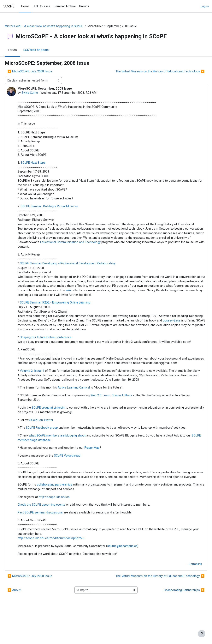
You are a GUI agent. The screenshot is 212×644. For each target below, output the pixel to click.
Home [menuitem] (25, 6)
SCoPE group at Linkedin (58, 426)
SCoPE (9, 6)
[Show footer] (202, 634)
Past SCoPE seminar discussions (50, 542)
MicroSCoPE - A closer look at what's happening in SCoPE (54, 26)
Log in (205, 6)
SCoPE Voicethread (77, 480)
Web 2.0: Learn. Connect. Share (122, 414)
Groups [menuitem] (84, 6)
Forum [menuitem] (22, 50)
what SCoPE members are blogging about (67, 459)
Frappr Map (102, 472)
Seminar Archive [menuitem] (65, 6)
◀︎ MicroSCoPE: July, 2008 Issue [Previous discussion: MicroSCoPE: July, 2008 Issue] (40, 72)
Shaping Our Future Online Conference (56, 345)
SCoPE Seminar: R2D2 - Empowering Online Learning (65, 309)
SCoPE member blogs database (58, 464)
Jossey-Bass (42, 332)
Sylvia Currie (40, 93)
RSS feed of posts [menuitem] (46, 50)
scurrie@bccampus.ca (133, 577)
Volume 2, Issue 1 (42, 388)
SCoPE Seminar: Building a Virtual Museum (59, 210)
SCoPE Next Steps (43, 165)
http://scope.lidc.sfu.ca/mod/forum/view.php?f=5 (61, 569)
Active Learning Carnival (84, 406)
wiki (151, 296)
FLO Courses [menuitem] (42, 6)
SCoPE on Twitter (52, 439)
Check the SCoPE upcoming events (52, 535)
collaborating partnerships (65, 514)
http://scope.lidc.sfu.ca (64, 527)
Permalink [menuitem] (185, 595)
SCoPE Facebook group (52, 447)
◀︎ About (24, 621)
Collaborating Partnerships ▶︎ (174, 621)
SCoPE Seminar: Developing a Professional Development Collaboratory (78, 269)
